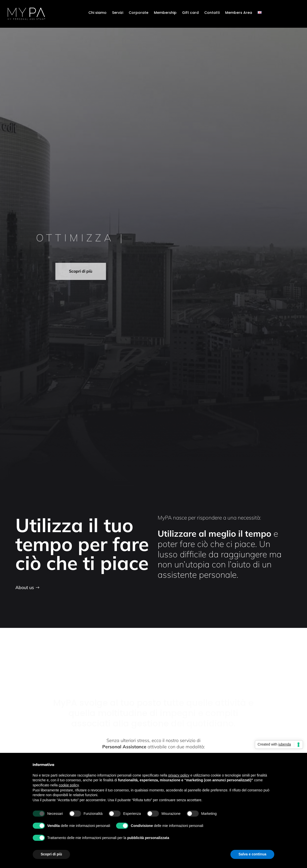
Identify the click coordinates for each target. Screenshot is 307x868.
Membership (165, 13)
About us (25, 587)
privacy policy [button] (179, 775)
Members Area (239, 13)
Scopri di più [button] (52, 854)
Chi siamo (97, 13)
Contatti (212, 13)
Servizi (118, 13)
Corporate (139, 13)
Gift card (190, 13)
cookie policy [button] (69, 785)
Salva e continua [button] (252, 854)
